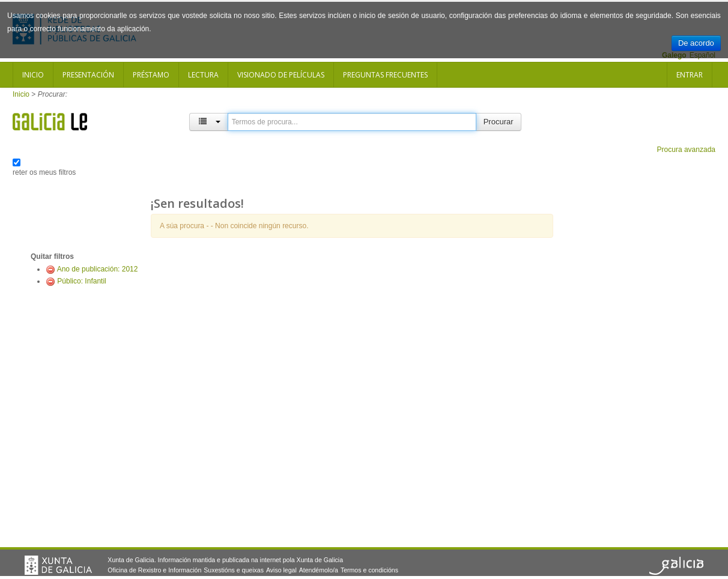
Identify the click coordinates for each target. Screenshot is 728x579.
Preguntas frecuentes (385, 75)
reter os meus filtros (44, 172)
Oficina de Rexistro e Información (154, 570)
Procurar (499, 122)
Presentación (88, 75)
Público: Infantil (81, 281)
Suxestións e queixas (234, 570)
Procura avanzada (686, 150)
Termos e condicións (369, 570)
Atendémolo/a (319, 570)
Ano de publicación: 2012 (98, 269)
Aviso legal (281, 570)
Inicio (33, 75)
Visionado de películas (281, 75)
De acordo (696, 43)
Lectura (203, 75)
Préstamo (151, 75)
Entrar (690, 75)
